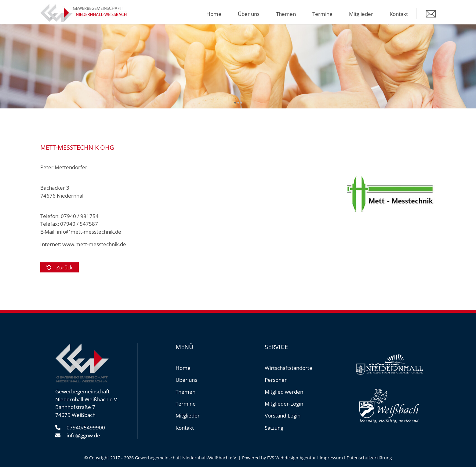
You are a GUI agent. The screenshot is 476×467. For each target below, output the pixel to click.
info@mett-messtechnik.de (89, 232)
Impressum (331, 458)
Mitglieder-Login (284, 404)
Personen (276, 380)
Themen (286, 14)
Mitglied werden (284, 392)
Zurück (64, 267)
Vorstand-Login (283, 416)
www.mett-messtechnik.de (94, 244)
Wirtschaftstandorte (289, 368)
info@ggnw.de (83, 435)
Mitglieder (361, 14)
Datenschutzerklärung (369, 458)
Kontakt (399, 14)
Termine (322, 14)
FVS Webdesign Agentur (292, 458)
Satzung (274, 428)
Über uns (249, 14)
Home (214, 14)
